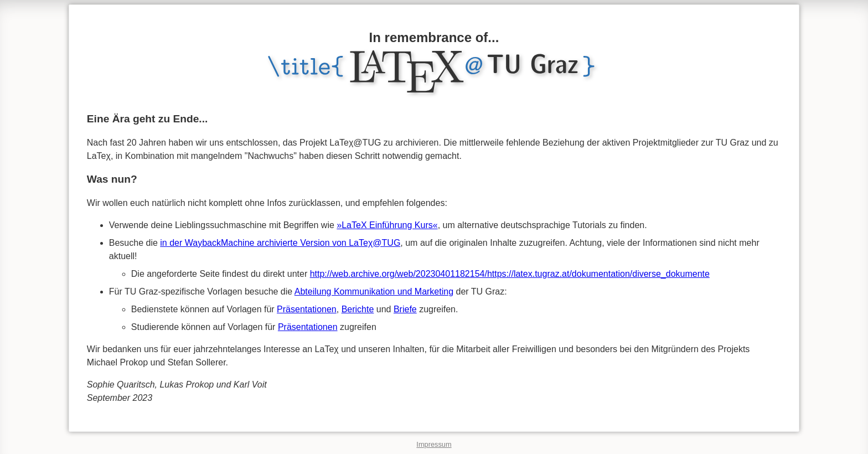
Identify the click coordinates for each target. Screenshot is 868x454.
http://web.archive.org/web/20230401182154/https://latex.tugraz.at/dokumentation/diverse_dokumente (510, 274)
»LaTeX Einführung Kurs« (387, 225)
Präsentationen (307, 309)
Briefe (405, 309)
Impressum (434, 444)
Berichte (358, 309)
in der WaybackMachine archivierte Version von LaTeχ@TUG (280, 243)
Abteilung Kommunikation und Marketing (374, 292)
